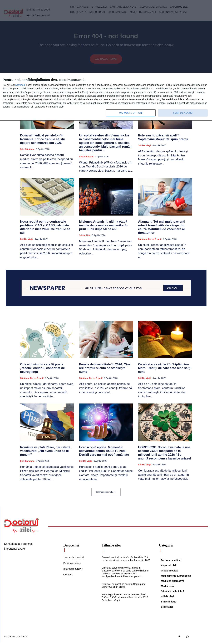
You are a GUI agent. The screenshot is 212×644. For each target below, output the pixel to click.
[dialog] (106, 97)
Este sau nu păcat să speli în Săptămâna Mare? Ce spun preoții (164, 139)
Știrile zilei (85, 236)
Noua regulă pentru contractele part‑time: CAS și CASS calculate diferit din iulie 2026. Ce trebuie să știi (45, 228)
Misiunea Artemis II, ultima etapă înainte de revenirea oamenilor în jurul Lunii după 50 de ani (103, 226)
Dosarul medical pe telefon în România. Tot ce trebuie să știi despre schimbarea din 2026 (43, 140)
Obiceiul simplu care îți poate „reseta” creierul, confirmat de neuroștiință (43, 369)
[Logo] (21, 527)
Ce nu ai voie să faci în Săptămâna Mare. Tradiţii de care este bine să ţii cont (165, 369)
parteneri (20, 85)
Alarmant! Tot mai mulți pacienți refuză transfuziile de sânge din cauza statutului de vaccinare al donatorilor (162, 228)
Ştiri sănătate (27, 150)
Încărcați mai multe (106, 493)
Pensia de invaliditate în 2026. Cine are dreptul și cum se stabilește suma (105, 369)
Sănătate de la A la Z (150, 240)
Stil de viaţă (145, 147)
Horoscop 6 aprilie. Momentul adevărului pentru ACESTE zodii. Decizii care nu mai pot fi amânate (104, 452)
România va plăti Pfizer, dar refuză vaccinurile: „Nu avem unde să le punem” (45, 452)
